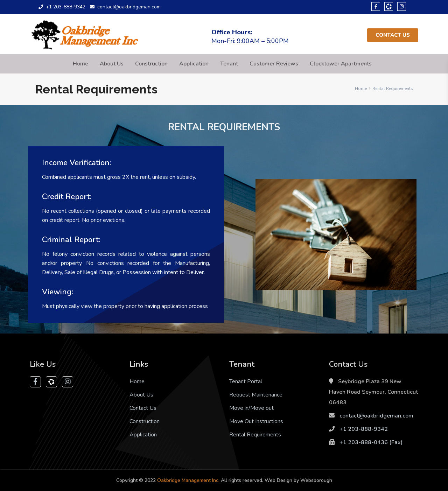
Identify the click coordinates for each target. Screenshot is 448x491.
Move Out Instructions (256, 421)
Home (80, 64)
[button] (393, 35)
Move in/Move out (251, 408)
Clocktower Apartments (341, 64)
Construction (151, 64)
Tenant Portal (246, 381)
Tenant (229, 64)
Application (194, 64)
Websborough (316, 480)
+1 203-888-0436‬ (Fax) (371, 442)
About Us (112, 64)
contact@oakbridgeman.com (376, 416)
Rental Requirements (255, 435)
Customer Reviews (274, 64)
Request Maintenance (256, 395)
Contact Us (143, 408)
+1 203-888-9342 (364, 429)
